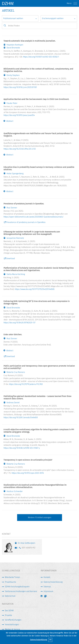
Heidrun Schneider (15, 491)
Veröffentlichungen (13, 620)
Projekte (8, 615)
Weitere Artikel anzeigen (40, 517)
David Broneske (13, 48)
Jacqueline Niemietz (15, 238)
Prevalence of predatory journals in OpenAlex (26, 222)
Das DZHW (9, 611)
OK (50, 640)
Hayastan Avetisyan (15, 45)
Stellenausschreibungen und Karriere (21, 591)
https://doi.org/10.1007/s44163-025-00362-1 (41, 57)
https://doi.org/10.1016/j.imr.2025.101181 (20, 87)
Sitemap (47, 587)
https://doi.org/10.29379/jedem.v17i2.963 (26, 384)
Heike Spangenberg (15, 174)
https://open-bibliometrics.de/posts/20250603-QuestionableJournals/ (33, 217)
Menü (72, 3)
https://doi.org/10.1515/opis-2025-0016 (28, 473)
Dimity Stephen (13, 75)
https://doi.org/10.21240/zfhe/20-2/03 (20, 149)
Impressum (48, 591)
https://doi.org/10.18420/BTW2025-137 (19, 323)
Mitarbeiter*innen (12, 577)
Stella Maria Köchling (16, 274)
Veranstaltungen (12, 625)
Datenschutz (10, 596)
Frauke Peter (12, 103)
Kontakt (47, 577)
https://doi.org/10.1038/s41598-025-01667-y (22, 448)
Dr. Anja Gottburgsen (27, 543)
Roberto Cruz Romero (16, 372)
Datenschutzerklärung (39, 640)
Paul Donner (12, 208)
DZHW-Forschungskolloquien (17, 587)
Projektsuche (10, 582)
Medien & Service (12, 629)
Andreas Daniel (13, 403)
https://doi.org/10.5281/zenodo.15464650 (21, 417)
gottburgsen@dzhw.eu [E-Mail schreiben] (16, 548)
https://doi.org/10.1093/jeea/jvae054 (19, 115)
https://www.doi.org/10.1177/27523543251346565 (35, 289)
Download (10, 258)
